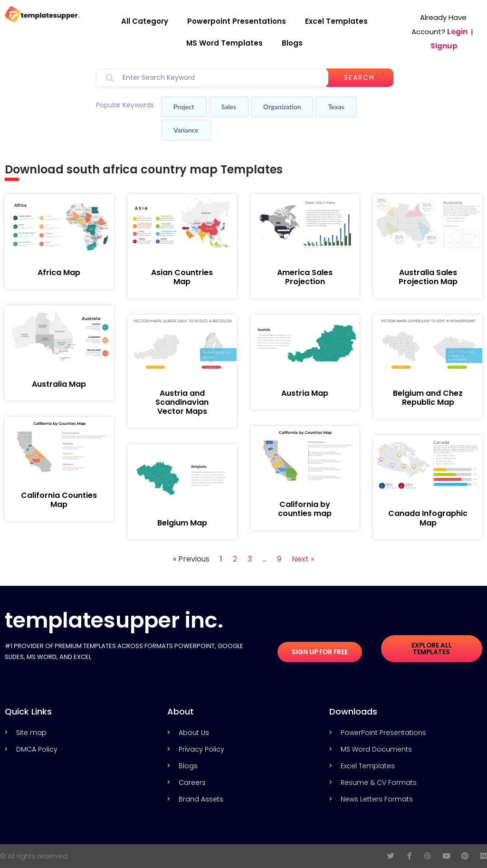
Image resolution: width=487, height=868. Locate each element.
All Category (145, 21)
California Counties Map (59, 500)
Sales (229, 107)
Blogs (292, 43)
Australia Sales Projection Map (428, 277)
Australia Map (59, 384)
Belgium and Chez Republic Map (428, 398)
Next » (303, 559)
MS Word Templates (224, 43)
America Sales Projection (305, 277)
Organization (282, 107)
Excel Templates (336, 21)
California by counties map (305, 509)
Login (457, 32)
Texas (336, 107)
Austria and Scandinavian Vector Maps (182, 402)
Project (184, 107)
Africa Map (59, 272)
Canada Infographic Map (428, 518)
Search (362, 77)
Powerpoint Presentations (237, 21)
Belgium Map (182, 523)
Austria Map (305, 393)
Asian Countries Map (182, 277)
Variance (186, 130)
